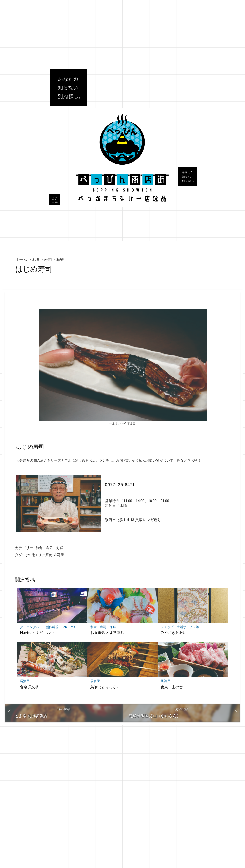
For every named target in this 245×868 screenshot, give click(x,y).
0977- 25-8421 (120, 485)
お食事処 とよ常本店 (107, 633)
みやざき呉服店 (174, 633)
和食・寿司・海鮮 (48, 259)
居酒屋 (25, 682)
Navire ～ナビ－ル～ (37, 633)
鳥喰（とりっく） (105, 687)
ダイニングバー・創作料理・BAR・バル (48, 627)
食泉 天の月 (30, 687)
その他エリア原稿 (38, 555)
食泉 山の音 (172, 687)
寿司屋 (59, 555)
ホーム (21, 259)
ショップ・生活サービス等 (180, 627)
